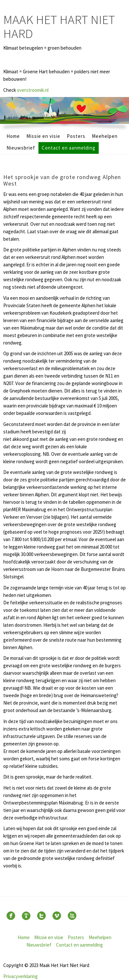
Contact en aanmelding (69, 148)
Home (13, 136)
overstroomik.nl (33, 90)
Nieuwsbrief (21, 148)
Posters (76, 136)
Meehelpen (105, 136)
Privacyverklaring (21, 976)
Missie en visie (43, 136)
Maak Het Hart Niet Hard (59, 27)
